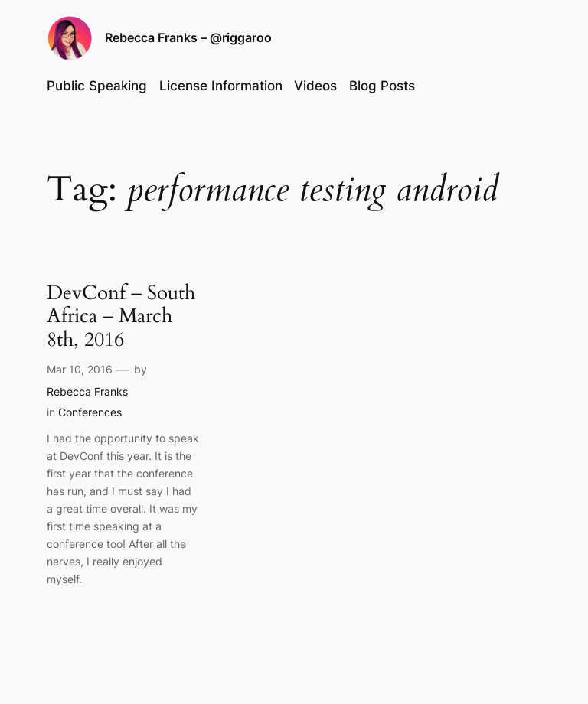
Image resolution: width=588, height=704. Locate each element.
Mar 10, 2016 (80, 369)
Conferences (90, 412)
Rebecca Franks (87, 391)
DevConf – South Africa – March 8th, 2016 (121, 317)
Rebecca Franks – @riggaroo (188, 37)
